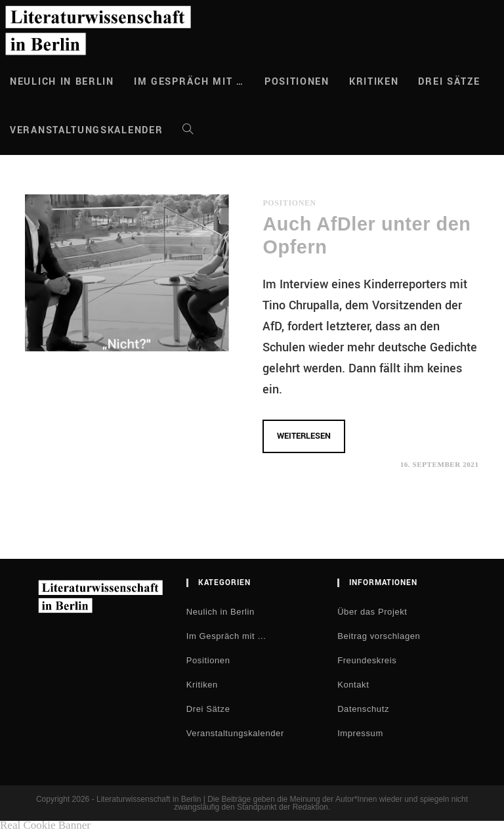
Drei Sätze (208, 709)
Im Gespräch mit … (226, 636)
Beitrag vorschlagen (379, 636)
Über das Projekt (372, 612)
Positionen (289, 203)
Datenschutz (363, 709)
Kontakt (353, 685)
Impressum (360, 733)
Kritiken (202, 685)
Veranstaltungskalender (235, 733)
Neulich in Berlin (220, 612)
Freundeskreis (367, 660)
